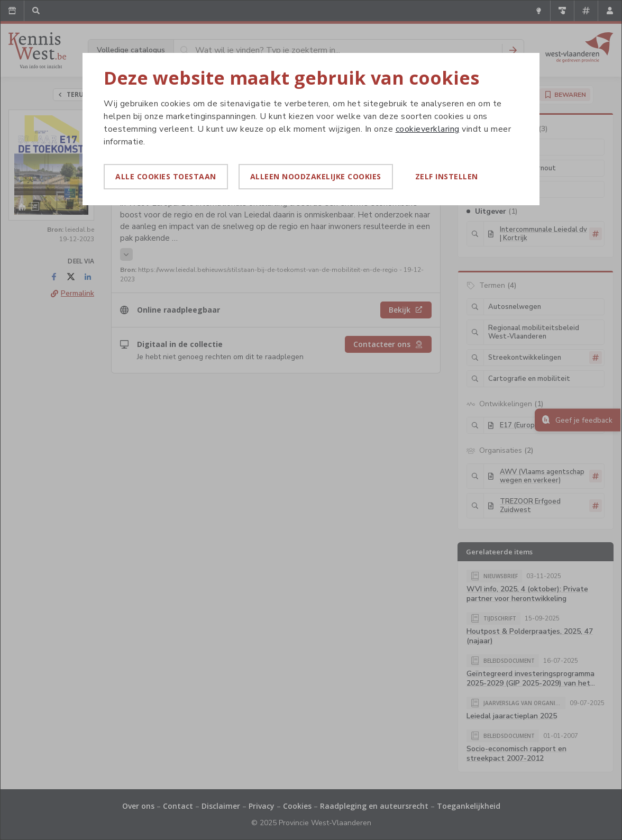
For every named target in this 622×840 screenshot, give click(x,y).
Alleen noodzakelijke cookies (316, 176)
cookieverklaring (428, 129)
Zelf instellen (447, 176)
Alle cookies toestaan (166, 176)
